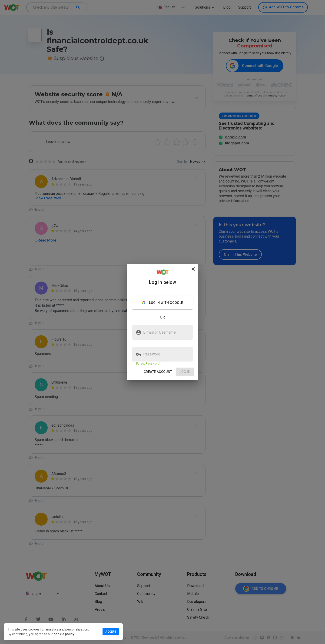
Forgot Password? (148, 364)
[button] (158, 372)
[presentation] (162, 322)
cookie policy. (64, 634)
